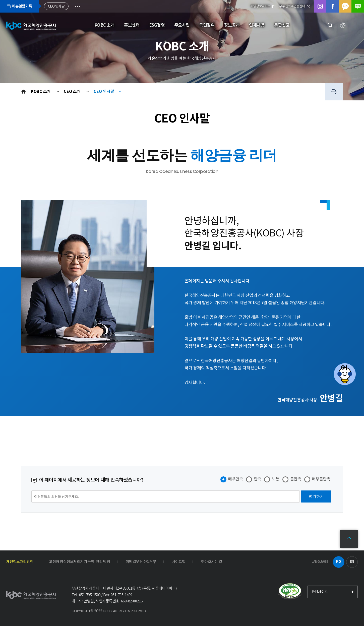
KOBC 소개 (41, 91)
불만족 (296, 479)
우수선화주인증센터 (295, 6)
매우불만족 (321, 479)
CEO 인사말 (104, 91)
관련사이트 (320, 592)
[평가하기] (316, 496)
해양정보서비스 (263, 6)
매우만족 (235, 479)
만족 (257, 479)
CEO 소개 (73, 91)
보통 (276, 479)
